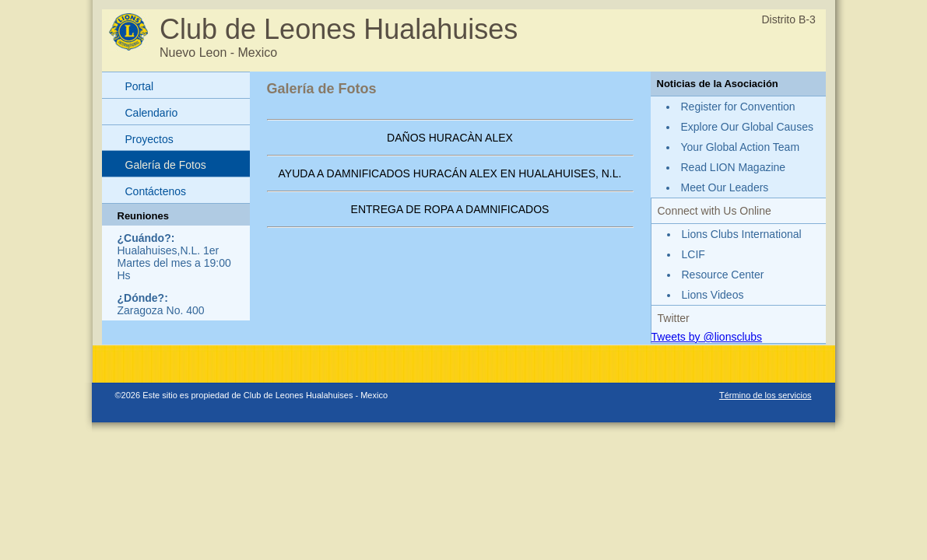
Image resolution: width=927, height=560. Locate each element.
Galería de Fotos (166, 165)
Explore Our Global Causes (747, 127)
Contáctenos (156, 191)
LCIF (693, 254)
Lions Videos (713, 295)
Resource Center (723, 275)
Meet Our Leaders (725, 187)
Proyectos (149, 139)
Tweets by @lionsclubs (707, 337)
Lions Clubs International (742, 234)
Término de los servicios (765, 395)
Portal (140, 86)
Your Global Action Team (741, 147)
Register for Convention (738, 107)
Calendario (152, 113)
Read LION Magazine (734, 167)
